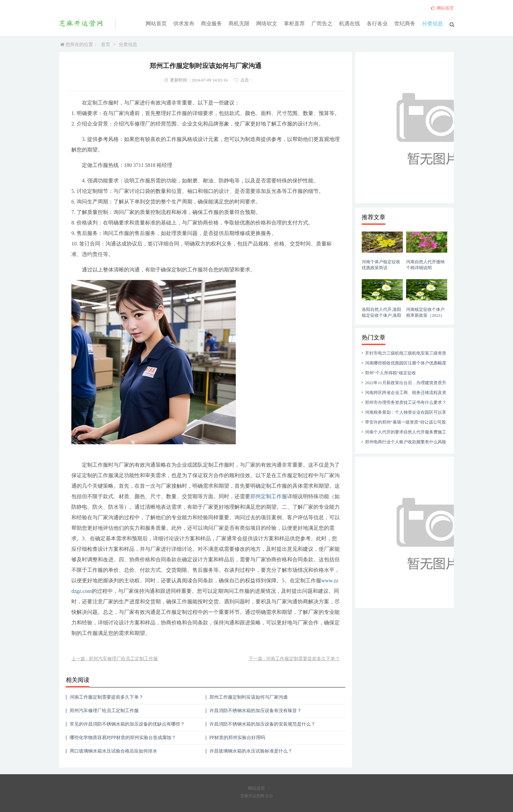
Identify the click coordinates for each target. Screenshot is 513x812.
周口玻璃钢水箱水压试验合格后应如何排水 (113, 751)
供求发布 (184, 23)
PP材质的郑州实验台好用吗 (237, 738)
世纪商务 (405, 23)
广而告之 (322, 23)
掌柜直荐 (294, 23)
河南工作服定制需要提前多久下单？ (107, 697)
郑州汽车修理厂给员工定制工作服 (104, 711)
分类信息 (432, 23)
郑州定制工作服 (269, 496)
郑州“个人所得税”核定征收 (391, 373)
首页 (106, 45)
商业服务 (211, 23)
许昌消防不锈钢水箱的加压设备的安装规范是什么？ (262, 724)
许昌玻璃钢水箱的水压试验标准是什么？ (251, 751)
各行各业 (377, 23)
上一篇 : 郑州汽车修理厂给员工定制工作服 (115, 659)
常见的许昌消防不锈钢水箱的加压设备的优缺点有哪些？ (127, 724)
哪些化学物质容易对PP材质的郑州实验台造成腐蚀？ (123, 738)
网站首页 (156, 23)
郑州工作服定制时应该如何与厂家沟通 (249, 697)
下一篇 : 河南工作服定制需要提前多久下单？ (294, 659)
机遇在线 (350, 23)
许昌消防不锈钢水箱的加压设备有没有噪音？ (256, 711)
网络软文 (267, 23)
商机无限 (239, 23)
